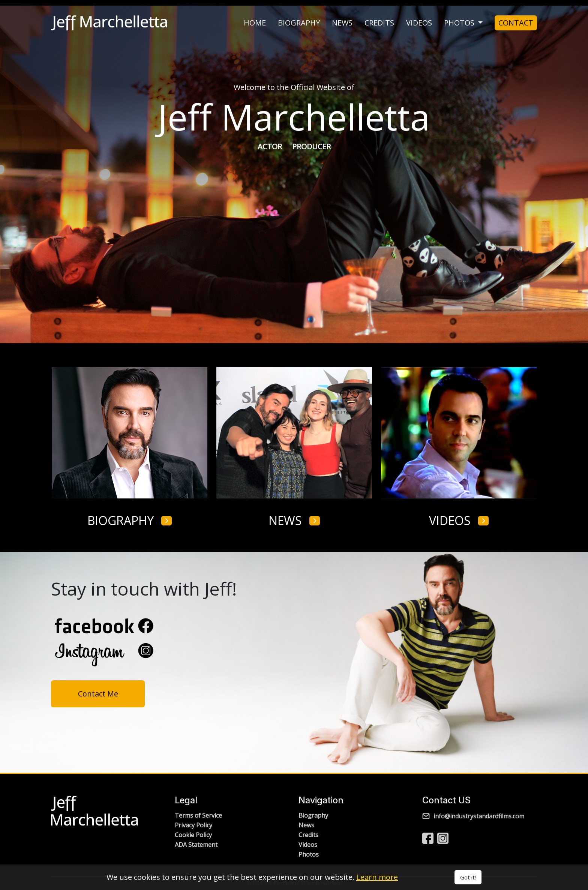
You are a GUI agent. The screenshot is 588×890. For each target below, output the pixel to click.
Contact (516, 23)
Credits (308, 835)
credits (379, 23)
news (342, 23)
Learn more (377, 877)
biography (299, 23)
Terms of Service (198, 815)
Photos (309, 854)
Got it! (468, 877)
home (255, 23)
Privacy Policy (193, 825)
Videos (308, 845)
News (306, 825)
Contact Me (98, 694)
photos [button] (460, 23)
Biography (313, 815)
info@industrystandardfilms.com (473, 816)
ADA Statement (196, 845)
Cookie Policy (193, 835)
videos (419, 23)
